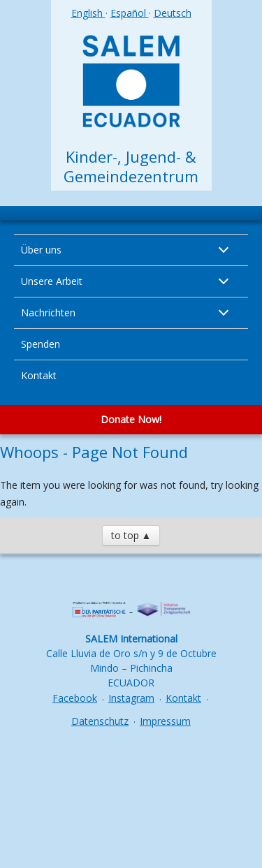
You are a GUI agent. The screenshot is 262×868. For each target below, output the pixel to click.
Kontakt (39, 375)
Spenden (41, 344)
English (88, 13)
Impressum (165, 721)
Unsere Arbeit (52, 281)
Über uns (41, 250)
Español (130, 13)
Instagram (131, 698)
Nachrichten (48, 312)
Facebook (75, 698)
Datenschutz (100, 721)
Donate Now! (131, 419)
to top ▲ (131, 535)
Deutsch (173, 13)
